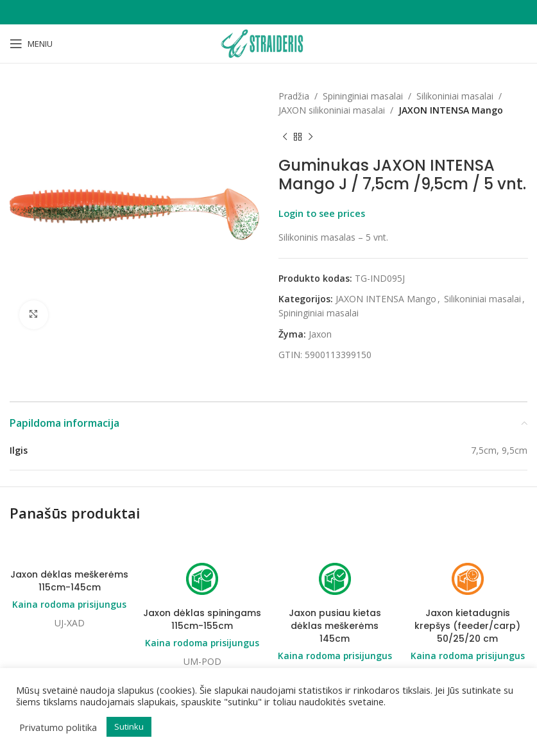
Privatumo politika (58, 727)
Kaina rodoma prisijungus (70, 604)
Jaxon (320, 334)
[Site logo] (268, 43)
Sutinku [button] (129, 726)
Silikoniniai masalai (455, 96)
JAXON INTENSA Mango (451, 110)
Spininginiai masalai (363, 96)
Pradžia (294, 96)
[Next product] (311, 137)
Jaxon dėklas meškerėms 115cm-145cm (70, 581)
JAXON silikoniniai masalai (332, 110)
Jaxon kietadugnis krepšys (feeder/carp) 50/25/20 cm (467, 626)
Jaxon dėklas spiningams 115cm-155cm (202, 620)
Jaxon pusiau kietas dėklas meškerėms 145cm (335, 626)
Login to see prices (322, 213)
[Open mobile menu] (31, 44)
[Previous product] (285, 137)
